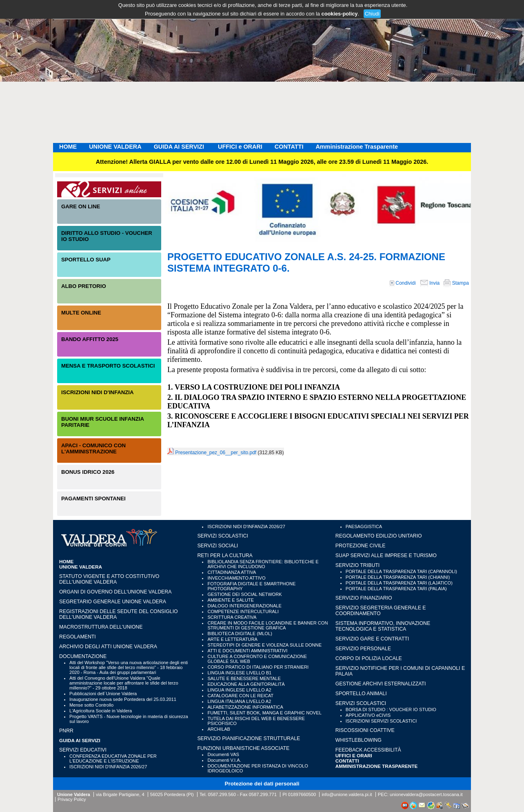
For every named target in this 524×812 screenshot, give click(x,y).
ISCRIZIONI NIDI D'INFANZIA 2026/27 (108, 767)
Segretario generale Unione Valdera (113, 602)
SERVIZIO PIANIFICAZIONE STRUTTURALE (249, 738)
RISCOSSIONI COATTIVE (365, 730)
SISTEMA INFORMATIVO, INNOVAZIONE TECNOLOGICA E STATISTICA (383, 626)
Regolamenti (78, 637)
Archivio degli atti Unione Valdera (108, 647)
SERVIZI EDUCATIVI (83, 750)
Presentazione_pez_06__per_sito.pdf (216, 453)
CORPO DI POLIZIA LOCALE (369, 658)
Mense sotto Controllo (91, 705)
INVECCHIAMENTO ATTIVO (236, 578)
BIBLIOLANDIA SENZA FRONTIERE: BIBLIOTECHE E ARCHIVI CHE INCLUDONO (263, 564)
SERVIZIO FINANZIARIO (364, 598)
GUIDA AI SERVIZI (180, 147)
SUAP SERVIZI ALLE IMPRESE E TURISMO (386, 555)
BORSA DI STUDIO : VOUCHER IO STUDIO (391, 709)
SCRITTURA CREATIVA (232, 617)
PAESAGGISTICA (364, 526)
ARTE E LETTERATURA (232, 639)
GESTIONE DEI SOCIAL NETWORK (244, 594)
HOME (68, 147)
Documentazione (83, 656)
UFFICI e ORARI (240, 147)
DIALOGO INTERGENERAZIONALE (244, 606)
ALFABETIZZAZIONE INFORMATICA (245, 707)
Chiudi (372, 14)
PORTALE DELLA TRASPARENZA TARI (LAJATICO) (399, 583)
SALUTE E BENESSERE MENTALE (244, 678)
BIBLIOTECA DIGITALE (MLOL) (240, 634)
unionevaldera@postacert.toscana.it (426, 794)
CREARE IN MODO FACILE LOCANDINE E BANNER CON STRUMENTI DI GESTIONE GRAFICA (268, 625)
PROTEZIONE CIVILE (361, 546)
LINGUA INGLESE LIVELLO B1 (239, 673)
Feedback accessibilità (368, 750)
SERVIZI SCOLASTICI (222, 536)
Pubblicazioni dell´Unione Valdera (103, 694)
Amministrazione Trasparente (357, 147)
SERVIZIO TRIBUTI (357, 565)
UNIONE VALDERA (115, 147)
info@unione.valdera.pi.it (347, 794)
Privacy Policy (72, 799)
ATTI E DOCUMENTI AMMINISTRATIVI (247, 651)
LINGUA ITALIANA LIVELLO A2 (239, 701)
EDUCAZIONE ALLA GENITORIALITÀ (246, 684)
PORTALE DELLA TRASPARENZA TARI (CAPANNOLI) (401, 571)
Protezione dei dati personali (262, 784)
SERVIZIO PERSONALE (363, 649)
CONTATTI (289, 147)
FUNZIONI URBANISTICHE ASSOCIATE (243, 748)
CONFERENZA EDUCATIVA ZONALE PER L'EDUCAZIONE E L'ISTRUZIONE (113, 758)
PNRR (66, 731)
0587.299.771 (263, 794)
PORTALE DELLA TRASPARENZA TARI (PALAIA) (396, 589)
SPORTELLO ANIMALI (361, 694)
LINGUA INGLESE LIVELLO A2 (239, 690)
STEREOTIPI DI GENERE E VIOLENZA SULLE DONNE (264, 645)
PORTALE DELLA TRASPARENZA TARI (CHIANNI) (398, 577)
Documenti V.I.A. (224, 760)
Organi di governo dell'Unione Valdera (115, 592)
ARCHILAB (219, 729)
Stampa (456, 283)
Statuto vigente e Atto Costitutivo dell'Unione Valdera (109, 579)
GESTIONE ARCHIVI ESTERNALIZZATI (381, 684)
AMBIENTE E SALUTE (231, 600)
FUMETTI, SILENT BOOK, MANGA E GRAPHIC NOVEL (264, 713)
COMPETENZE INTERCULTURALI (243, 611)
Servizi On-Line (109, 189)
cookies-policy (340, 14)
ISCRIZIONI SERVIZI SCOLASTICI (381, 721)
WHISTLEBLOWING (359, 740)
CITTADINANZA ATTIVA (232, 572)
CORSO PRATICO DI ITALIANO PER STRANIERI (258, 667)
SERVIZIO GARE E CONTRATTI (372, 639)
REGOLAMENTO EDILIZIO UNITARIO (379, 536)
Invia (430, 283)
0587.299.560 (222, 794)
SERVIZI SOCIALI (218, 546)
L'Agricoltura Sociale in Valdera (101, 711)
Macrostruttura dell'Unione (101, 627)
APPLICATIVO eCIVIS (368, 715)
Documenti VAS (223, 754)
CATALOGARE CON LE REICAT (240, 696)
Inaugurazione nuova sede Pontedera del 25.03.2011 (123, 699)
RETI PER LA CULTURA (225, 555)
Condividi (403, 283)
